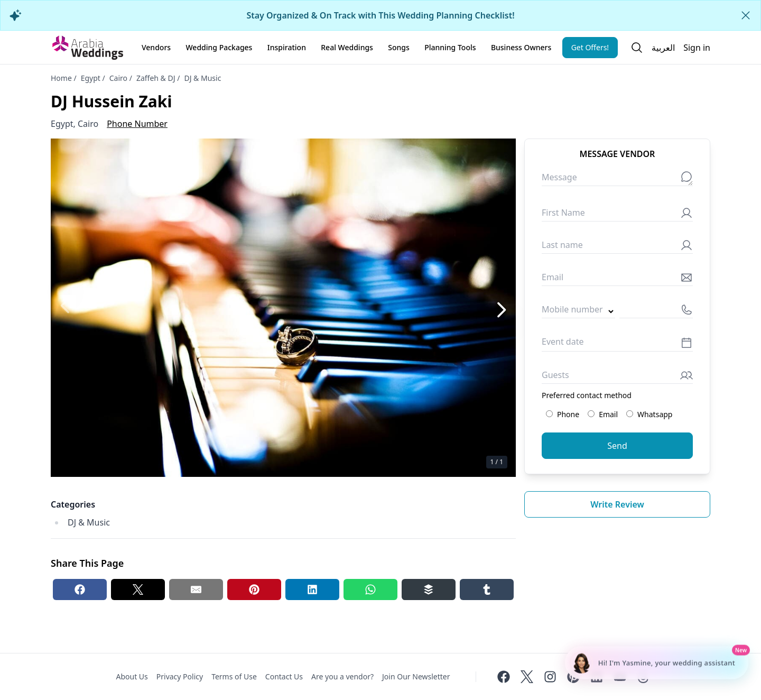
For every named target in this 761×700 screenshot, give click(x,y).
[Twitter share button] (138, 590)
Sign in (697, 48)
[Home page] (88, 48)
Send (617, 446)
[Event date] (617, 344)
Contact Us (284, 676)
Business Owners (521, 47)
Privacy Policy (180, 676)
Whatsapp (649, 414)
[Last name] (617, 247)
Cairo (118, 78)
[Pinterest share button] (254, 590)
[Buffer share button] (429, 590)
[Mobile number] (656, 312)
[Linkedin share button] (312, 590)
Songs (399, 47)
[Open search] (637, 48)
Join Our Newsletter (416, 676)
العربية (663, 48)
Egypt (91, 78)
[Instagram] (550, 677)
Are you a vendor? (342, 676)
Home (61, 78)
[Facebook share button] (80, 590)
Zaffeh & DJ (156, 78)
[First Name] (617, 215)
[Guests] (617, 377)
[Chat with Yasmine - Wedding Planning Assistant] (657, 663)
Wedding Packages (219, 47)
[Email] (617, 279)
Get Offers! (590, 47)
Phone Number (137, 124)
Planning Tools (450, 47)
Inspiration (287, 47)
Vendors (156, 47)
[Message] (617, 179)
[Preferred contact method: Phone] (549, 414)
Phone (563, 414)
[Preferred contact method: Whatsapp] (630, 414)
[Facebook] (504, 677)
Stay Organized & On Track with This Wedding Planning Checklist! (380, 15)
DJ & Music (202, 78)
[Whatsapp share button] (370, 590)
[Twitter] (527, 677)
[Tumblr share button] (487, 590)
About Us (132, 676)
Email (603, 414)
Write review (617, 504)
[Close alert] (746, 15)
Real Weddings (347, 47)
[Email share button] (196, 590)
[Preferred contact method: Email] (591, 414)
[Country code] (578, 312)
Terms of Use (234, 676)
